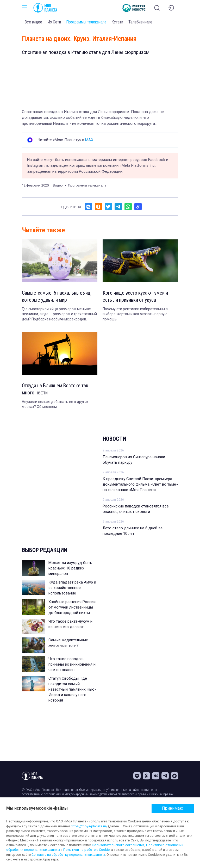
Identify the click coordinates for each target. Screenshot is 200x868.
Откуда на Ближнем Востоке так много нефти (56, 390)
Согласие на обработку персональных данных (68, 855)
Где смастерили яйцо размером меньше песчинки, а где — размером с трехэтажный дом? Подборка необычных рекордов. (59, 315)
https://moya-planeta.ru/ (89, 826)
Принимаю (173, 808)
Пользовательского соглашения (118, 845)
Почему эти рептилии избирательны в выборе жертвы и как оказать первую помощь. (135, 315)
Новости (114, 440)
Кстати (117, 22)
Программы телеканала (86, 22)
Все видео (33, 22)
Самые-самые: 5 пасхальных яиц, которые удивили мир (57, 297)
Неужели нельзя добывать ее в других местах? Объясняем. (55, 405)
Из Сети (54, 22)
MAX (89, 140)
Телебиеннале (140, 22)
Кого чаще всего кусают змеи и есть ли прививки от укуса (136, 297)
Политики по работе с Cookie (86, 850)
